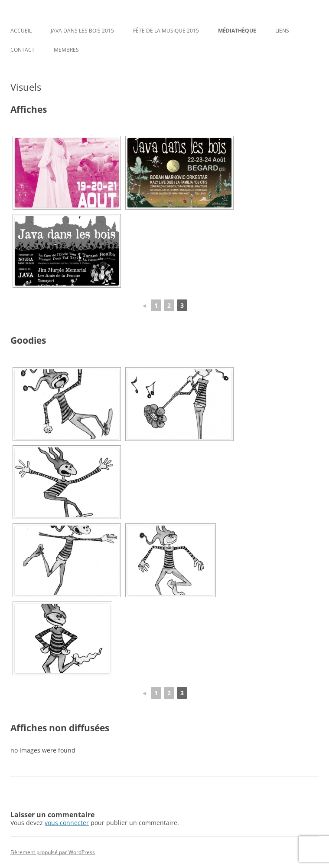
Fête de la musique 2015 (166, 31)
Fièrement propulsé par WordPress (53, 852)
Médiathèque (237, 31)
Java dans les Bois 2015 (82, 31)
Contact (23, 50)
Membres (66, 50)
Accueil (21, 31)
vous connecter (67, 823)
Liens (282, 31)
